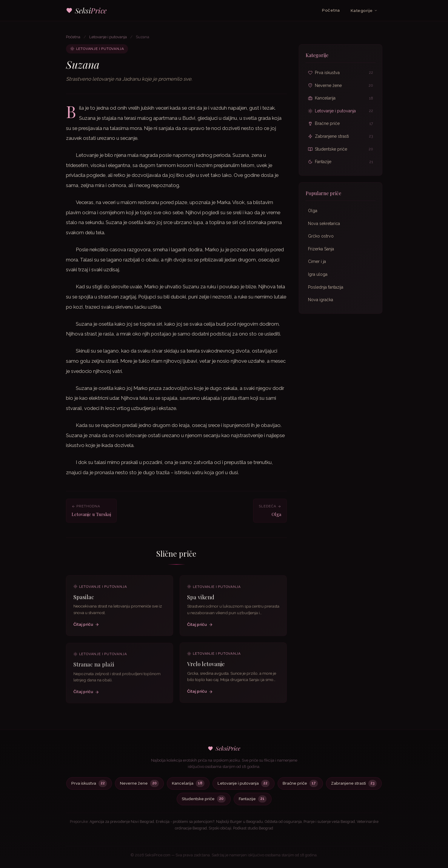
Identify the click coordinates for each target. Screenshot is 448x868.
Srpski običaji (220, 828)
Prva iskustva (341, 73)
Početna (331, 10)
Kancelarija (341, 98)
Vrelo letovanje (206, 664)
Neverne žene (341, 85)
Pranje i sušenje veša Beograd (329, 822)
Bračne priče (341, 124)
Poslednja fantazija (326, 287)
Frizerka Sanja (321, 249)
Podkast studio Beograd (253, 828)
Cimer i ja (317, 261)
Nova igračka (321, 300)
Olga (313, 211)
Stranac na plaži (94, 666)
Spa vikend (201, 598)
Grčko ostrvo (321, 236)
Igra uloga (318, 274)
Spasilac (84, 597)
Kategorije (364, 10)
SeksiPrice (224, 748)
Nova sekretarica (324, 223)
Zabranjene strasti (341, 136)
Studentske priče (341, 149)
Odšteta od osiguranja (283, 822)
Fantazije (341, 162)
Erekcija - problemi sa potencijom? (185, 822)
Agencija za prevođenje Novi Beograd (122, 822)
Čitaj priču (86, 625)
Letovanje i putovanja (108, 37)
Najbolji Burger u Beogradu (240, 822)
